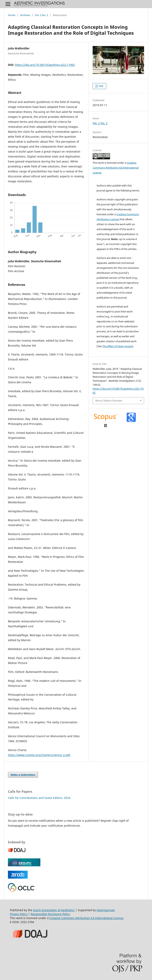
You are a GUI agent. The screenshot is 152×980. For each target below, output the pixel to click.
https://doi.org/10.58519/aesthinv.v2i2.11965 (45, 65)
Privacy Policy (19, 914)
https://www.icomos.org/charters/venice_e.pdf (39, 755)
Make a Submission (23, 775)
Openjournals (106, 910)
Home (12, 15)
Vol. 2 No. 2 (42, 15)
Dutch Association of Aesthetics (54, 910)
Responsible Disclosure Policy (50, 914)
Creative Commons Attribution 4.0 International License (116, 168)
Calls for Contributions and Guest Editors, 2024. (39, 798)
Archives (25, 15)
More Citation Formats (109, 401)
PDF (101, 86)
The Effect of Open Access (117, 346)
